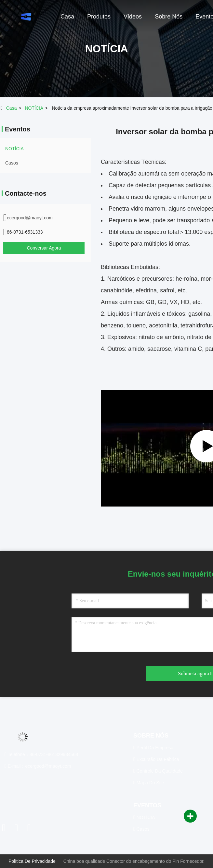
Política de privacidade (32, 861)
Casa (12, 108)
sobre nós (169, 17)
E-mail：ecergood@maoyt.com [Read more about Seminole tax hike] (38, 766)
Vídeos (133, 17)
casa (67, 17)
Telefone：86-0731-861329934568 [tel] (41, 754)
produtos (99, 17)
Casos (12, 163)
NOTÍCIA (34, 108)
